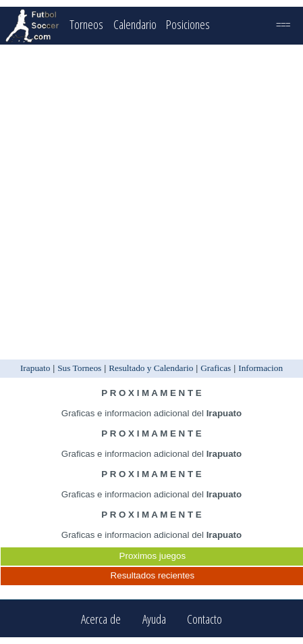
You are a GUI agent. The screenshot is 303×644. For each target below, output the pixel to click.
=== (283, 24)
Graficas (216, 368)
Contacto (204, 619)
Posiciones (188, 24)
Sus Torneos (79, 368)
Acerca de (101, 619)
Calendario (135, 24)
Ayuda (154, 619)
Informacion (260, 368)
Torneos (86, 24)
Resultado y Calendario (151, 368)
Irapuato (35, 368)
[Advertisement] (150, 202)
